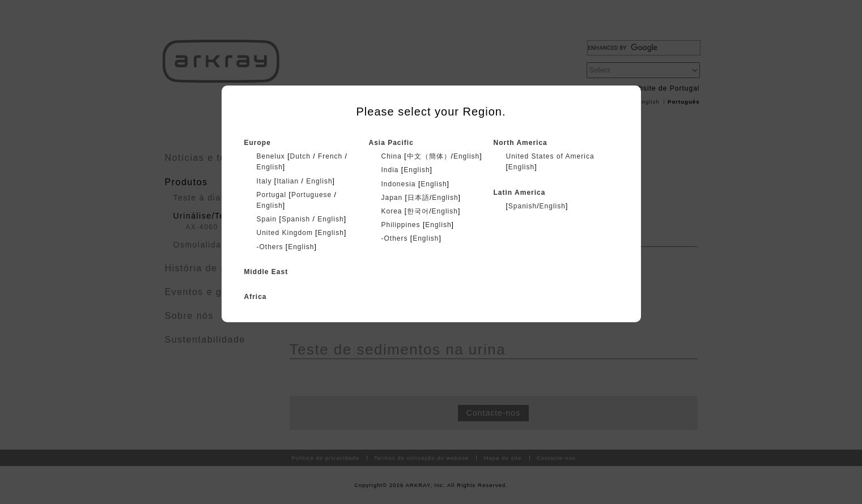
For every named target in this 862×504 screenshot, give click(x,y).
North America (521, 143)
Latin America (520, 193)
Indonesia (399, 184)
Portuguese (311, 195)
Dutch (300, 156)
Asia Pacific (391, 143)
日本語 (419, 198)
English (270, 167)
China (392, 156)
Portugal (272, 195)
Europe (258, 143)
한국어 (418, 211)
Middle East (266, 272)
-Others (270, 247)
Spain (267, 219)
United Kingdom (285, 233)
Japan (392, 198)
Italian (288, 181)
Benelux (271, 156)
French (330, 156)
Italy (264, 181)
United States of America (550, 156)
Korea (392, 211)
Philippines (401, 225)
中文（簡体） (429, 156)
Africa (256, 297)
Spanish (296, 219)
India (390, 170)
